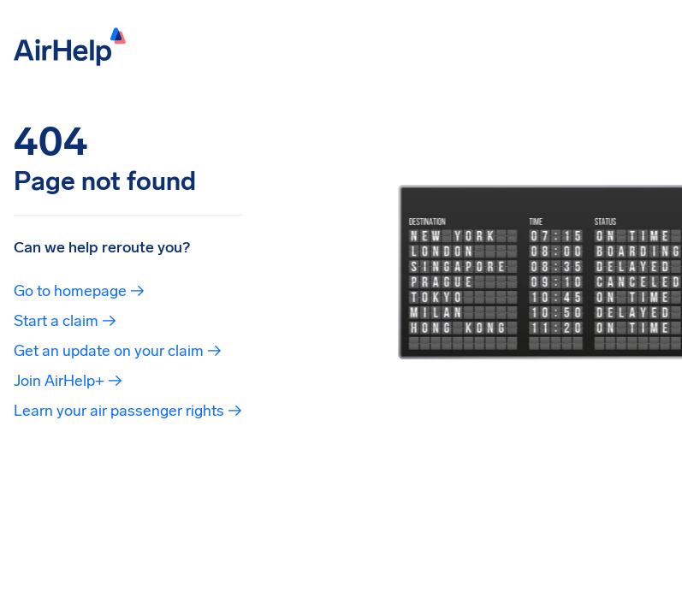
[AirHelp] (70, 45)
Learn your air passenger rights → (128, 411)
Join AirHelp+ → (68, 381)
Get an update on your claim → (118, 351)
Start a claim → (65, 321)
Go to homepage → (79, 291)
